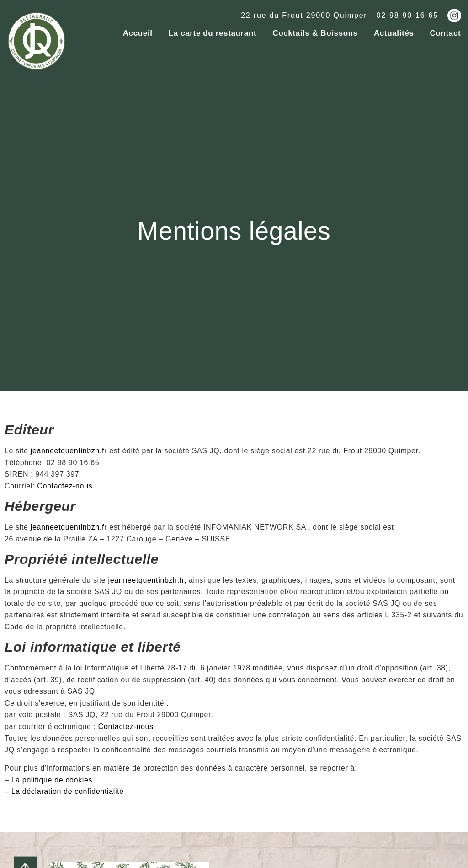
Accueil (138, 33)
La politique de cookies (52, 776)
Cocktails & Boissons (315, 33)
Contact (446, 33)
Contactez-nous (65, 482)
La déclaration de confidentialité (68, 788)
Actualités (394, 33)
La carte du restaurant (213, 33)
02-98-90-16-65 (408, 15)
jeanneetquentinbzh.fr (69, 447)
